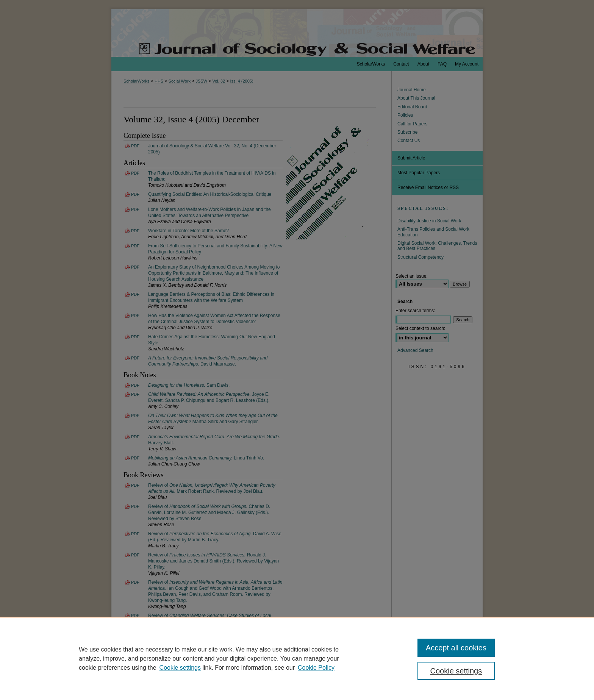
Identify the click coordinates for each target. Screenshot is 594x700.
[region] (297, 658)
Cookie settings (180, 668)
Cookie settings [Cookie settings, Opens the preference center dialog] (456, 671)
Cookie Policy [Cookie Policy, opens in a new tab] (316, 668)
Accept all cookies (456, 648)
